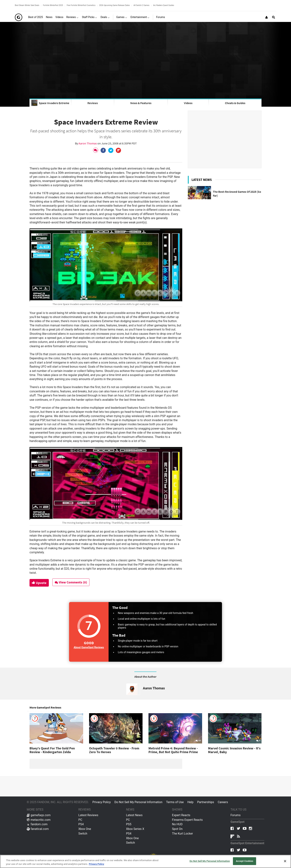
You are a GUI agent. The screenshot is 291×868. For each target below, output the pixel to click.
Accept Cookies (245, 861)
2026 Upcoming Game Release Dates (114, 5)
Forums (236, 815)
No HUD (177, 824)
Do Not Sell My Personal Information (138, 802)
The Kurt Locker (182, 834)
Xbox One (85, 829)
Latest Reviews (88, 815)
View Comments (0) (71, 582)
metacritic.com (39, 820)
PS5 (129, 824)
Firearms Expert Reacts (187, 820)
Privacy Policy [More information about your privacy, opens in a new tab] (97, 864)
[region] (145, 861)
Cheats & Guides (235, 103)
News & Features (141, 103)
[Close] (285, 861)
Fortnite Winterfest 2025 (53, 5)
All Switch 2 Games (141, 5)
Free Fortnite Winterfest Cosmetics (81, 5)
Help (191, 802)
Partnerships (206, 802)
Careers (223, 802)
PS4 (81, 824)
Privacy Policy (102, 802)
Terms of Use (175, 802)
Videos (188, 103)
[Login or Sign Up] (267, 17)
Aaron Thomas (88, 143)
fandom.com (37, 824)
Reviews (93, 103)
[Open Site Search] (274, 17)
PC (80, 820)
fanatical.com (38, 829)
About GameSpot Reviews (89, 647)
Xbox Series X (135, 829)
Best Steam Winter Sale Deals (27, 5)
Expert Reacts (181, 815)
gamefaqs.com (39, 815)
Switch (83, 834)
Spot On (177, 829)
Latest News (134, 815)
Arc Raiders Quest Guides (164, 5)
